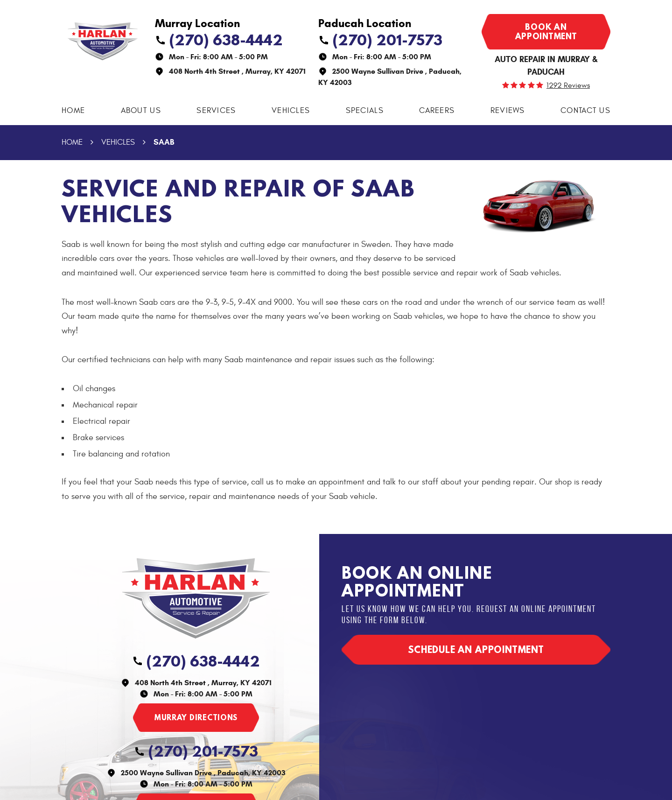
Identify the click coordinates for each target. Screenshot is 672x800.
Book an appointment (546, 32)
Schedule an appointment (476, 649)
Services (216, 111)
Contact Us (585, 111)
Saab (164, 142)
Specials (365, 111)
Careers (437, 111)
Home (73, 111)
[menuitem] (73, 111)
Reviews (508, 111)
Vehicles (291, 111)
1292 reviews (568, 85)
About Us (141, 111)
